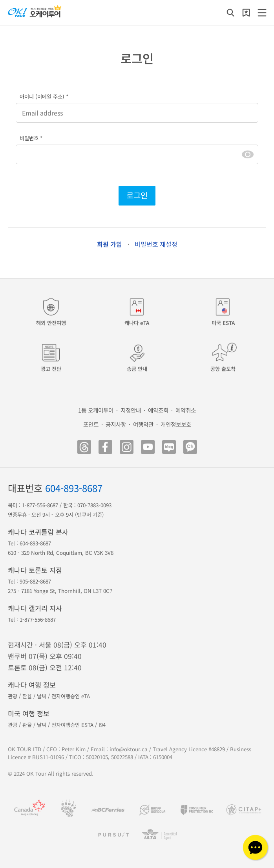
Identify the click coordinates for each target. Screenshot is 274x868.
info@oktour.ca (129, 749)
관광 (13, 696)
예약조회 (158, 410)
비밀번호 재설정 (156, 244)
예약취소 (186, 410)
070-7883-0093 (94, 505)
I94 (102, 725)
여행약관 (143, 424)
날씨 (42, 696)
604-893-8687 (74, 488)
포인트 (91, 424)
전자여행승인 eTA (71, 696)
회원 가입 (110, 244)
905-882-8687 (35, 581)
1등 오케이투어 (96, 410)
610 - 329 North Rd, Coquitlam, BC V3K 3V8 (61, 553)
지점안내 (131, 410)
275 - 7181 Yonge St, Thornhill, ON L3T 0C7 (60, 591)
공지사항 (116, 424)
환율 (27, 696)
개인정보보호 (176, 424)
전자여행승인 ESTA (72, 725)
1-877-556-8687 (40, 505)
